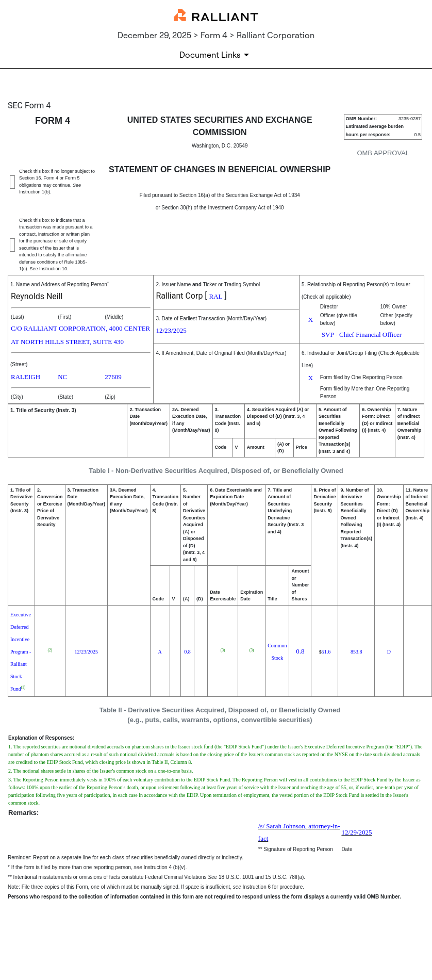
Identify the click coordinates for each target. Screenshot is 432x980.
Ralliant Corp (179, 296)
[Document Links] (216, 55)
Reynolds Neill (37, 296)
